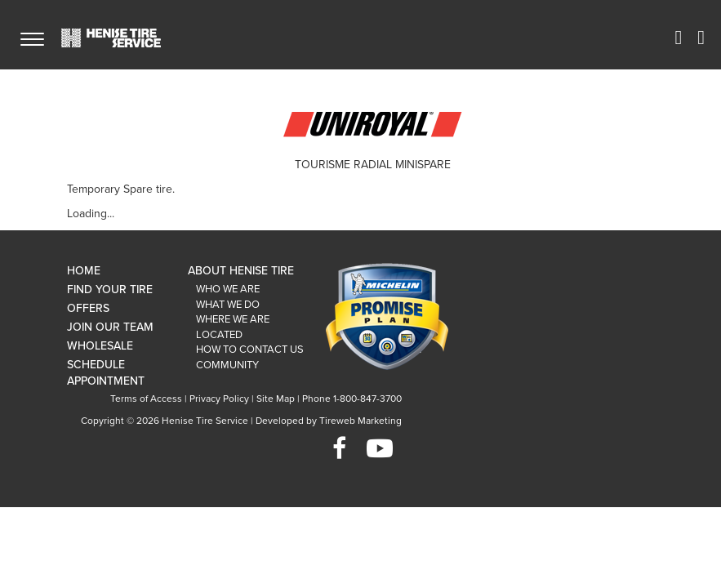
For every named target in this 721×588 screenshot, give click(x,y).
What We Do (228, 305)
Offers (88, 308)
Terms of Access (146, 399)
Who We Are (228, 289)
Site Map (276, 399)
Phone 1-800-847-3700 (352, 399)
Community (227, 365)
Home (84, 271)
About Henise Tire (241, 271)
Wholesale (100, 346)
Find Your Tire (110, 290)
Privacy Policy (219, 399)
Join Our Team (110, 327)
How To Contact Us (250, 350)
